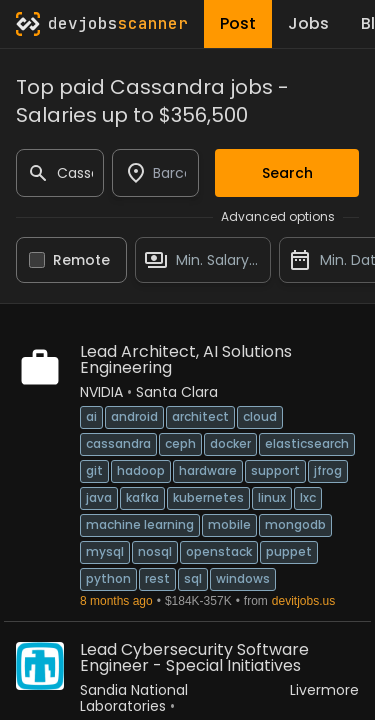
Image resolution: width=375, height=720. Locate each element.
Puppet (289, 551)
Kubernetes (208, 497)
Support (275, 470)
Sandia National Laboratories (134, 698)
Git (94, 470)
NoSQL (155, 551)
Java (99, 497)
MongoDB (295, 524)
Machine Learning (140, 524)
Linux (272, 497)
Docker (230, 443)
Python (108, 578)
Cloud (260, 416)
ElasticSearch (307, 443)
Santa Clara (177, 392)
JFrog (328, 470)
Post (238, 23)
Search (287, 173)
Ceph (180, 443)
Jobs (308, 23)
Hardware (208, 470)
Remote (81, 260)
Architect (200, 416)
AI (91, 416)
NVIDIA (101, 392)
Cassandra (118, 443)
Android (134, 416)
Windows (243, 578)
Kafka (142, 497)
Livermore (324, 690)
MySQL (105, 551)
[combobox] (156, 173)
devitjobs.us (303, 601)
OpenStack (219, 551)
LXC (308, 497)
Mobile (229, 524)
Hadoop (141, 470)
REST (157, 578)
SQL (193, 578)
